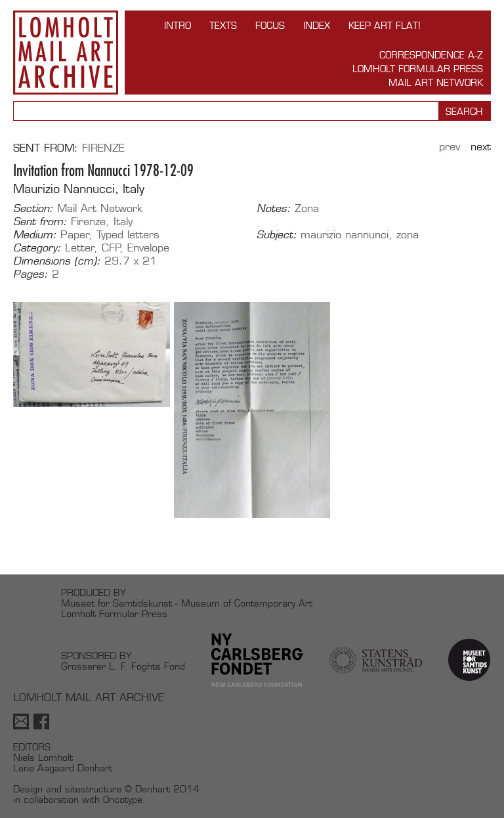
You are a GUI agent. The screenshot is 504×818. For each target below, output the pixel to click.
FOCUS (270, 25)
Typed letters (128, 235)
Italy (123, 222)
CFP (111, 248)
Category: (37, 248)
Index (317, 25)
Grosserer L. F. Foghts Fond (123, 666)
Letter (80, 248)
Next (481, 147)
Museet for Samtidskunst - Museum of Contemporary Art (187, 603)
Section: (33, 209)
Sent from (44, 148)
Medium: (35, 235)
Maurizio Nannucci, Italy (79, 189)
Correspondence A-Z (431, 55)
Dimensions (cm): (57, 261)
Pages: (31, 274)
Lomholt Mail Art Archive (66, 53)
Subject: (277, 235)
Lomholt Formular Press (418, 69)
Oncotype (123, 799)
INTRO (178, 25)
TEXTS (223, 25)
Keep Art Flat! (385, 25)
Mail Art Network (436, 82)
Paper (75, 235)
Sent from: (40, 222)
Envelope (148, 248)
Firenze (103, 148)
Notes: (274, 209)
